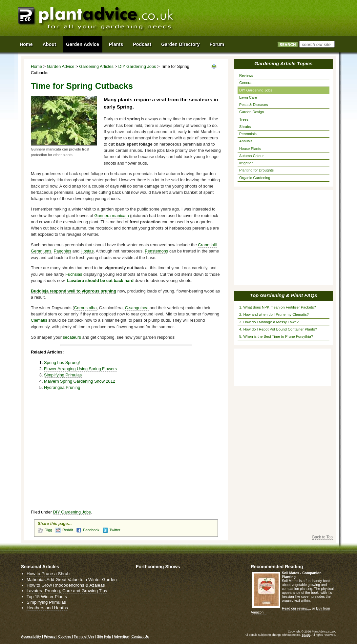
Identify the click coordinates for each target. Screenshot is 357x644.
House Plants (250, 149)
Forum (217, 44)
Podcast (142, 44)
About (49, 44)
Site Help (104, 637)
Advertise (121, 637)
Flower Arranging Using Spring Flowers (80, 369)
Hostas (87, 251)
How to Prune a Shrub (48, 574)
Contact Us (140, 637)
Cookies (65, 637)
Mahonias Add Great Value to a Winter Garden (72, 580)
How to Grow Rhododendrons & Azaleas (66, 585)
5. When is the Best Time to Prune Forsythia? (276, 336)
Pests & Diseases (254, 105)
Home (36, 66)
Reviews (246, 75)
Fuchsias (74, 274)
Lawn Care (248, 97)
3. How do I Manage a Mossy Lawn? (269, 322)
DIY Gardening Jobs (137, 66)
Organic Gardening (255, 178)
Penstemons (156, 251)
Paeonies (63, 251)
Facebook (88, 530)
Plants (116, 44)
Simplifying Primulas (63, 375)
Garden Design (252, 112)
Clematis (39, 320)
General (246, 83)
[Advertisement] (263, 19)
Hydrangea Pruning (62, 387)
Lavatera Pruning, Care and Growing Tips (67, 591)
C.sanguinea (137, 308)
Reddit (64, 530)
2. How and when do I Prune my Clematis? (274, 314)
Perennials (248, 134)
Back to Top (323, 537)
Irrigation (246, 163)
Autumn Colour (252, 156)
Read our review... (296, 608)
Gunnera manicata (112, 216)
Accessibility (31, 637)
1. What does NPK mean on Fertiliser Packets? (278, 307)
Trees (244, 119)
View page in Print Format (214, 67)
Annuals (246, 141)
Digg (45, 530)
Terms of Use (84, 637)
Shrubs (245, 127)
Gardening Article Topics (283, 63)
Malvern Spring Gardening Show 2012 (80, 381)
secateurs (72, 337)
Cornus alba (85, 308)
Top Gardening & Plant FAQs (283, 295)
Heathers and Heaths (47, 608)
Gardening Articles (96, 66)
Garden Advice (61, 66)
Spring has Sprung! (62, 362)
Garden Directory (180, 44)
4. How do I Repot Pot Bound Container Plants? (278, 329)
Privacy (50, 637)
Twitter (112, 530)
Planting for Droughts (256, 170)
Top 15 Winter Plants (47, 597)
